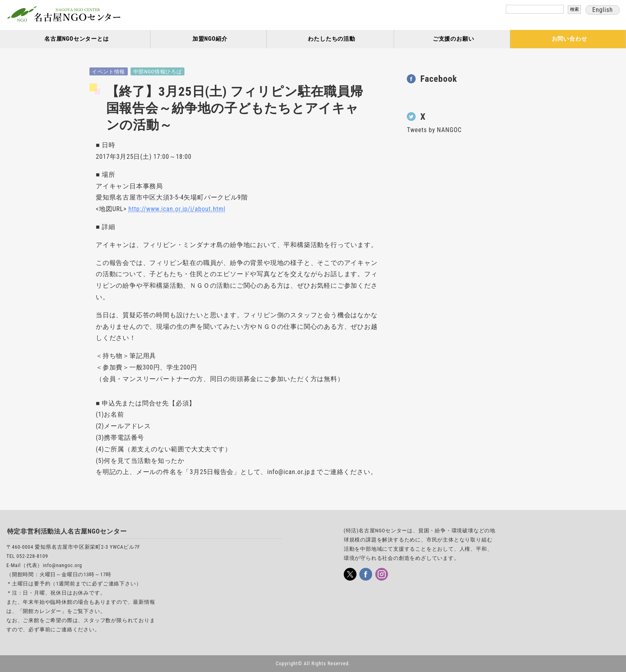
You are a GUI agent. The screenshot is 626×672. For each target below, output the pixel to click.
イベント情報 (108, 72)
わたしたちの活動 (331, 39)
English (602, 10)
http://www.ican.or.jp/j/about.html (177, 209)
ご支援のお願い (454, 39)
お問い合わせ (570, 39)
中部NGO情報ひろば (158, 72)
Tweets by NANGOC (434, 130)
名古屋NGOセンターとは (77, 39)
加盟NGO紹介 (210, 39)
